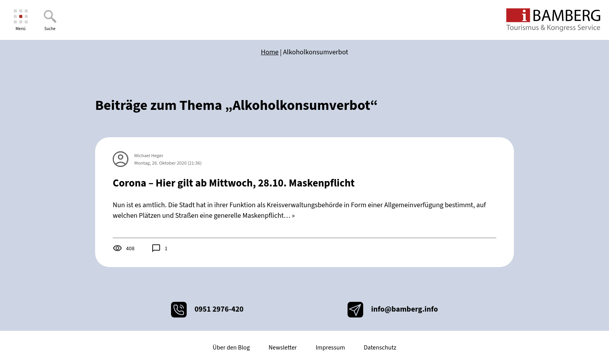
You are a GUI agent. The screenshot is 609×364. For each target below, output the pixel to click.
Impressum (330, 348)
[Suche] (50, 20)
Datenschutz (380, 348)
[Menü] (21, 20)
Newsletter (283, 348)
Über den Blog (231, 348)
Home (269, 52)
